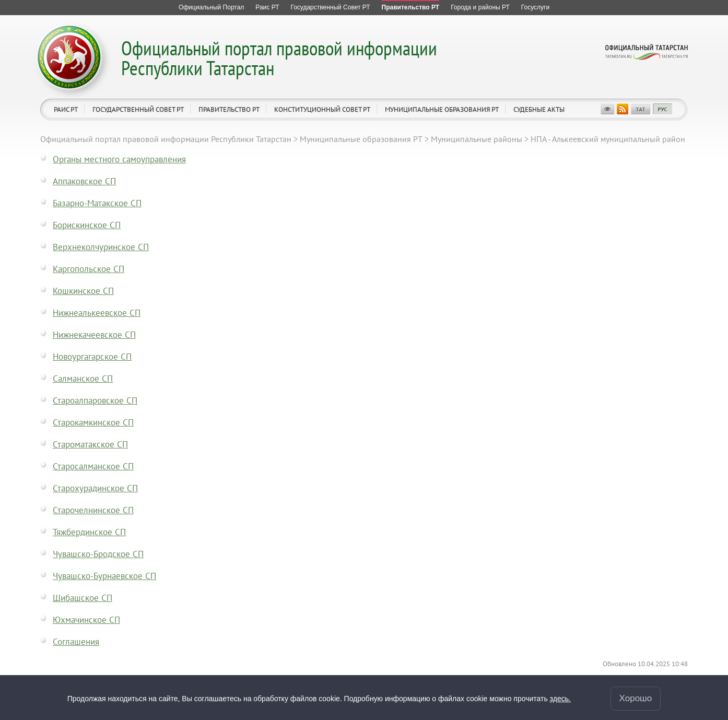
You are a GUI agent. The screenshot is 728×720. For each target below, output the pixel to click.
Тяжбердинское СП (89, 532)
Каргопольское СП (89, 269)
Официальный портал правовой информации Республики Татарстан (279, 58)
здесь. (560, 699)
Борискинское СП (87, 225)
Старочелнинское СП (93, 510)
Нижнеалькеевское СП (97, 313)
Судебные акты (539, 109)
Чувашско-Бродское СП (98, 554)
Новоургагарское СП (92, 357)
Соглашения (76, 642)
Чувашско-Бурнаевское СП (104, 576)
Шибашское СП (83, 598)
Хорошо (636, 698)
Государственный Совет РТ (138, 109)
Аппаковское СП (84, 181)
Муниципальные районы (477, 139)
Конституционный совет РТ (322, 109)
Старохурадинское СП (95, 488)
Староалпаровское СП (95, 400)
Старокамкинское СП (93, 422)
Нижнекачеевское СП (94, 335)
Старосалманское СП (93, 466)
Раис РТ (66, 109)
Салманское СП (83, 379)
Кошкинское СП (83, 291)
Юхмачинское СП (86, 620)
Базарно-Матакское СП (97, 203)
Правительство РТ (229, 109)
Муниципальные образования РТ (442, 109)
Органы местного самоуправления (119, 159)
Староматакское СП (90, 444)
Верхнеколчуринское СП (101, 247)
